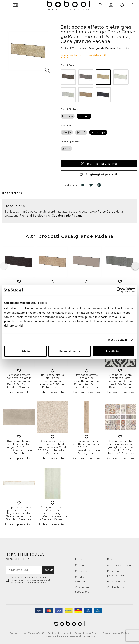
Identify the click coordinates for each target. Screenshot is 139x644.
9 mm (66, 148)
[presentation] (135, 265)
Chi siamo (82, 564)
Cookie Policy (116, 586)
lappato (68, 115)
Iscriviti (49, 569)
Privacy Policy (28, 576)
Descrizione (12, 192)
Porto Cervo (107, 211)
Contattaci (82, 570)
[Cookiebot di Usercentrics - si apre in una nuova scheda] (118, 290)
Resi (110, 558)
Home (79, 558)
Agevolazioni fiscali (120, 564)
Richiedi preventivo (99, 162)
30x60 (81, 131)
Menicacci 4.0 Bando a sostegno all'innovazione (69, 635)
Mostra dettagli (118, 340)
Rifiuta (26, 351)
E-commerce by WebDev (116, 632)
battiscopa (98, 131)
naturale (84, 115)
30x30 (67, 131)
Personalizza (70, 351)
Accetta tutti (113, 351)
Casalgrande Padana (102, 47)
